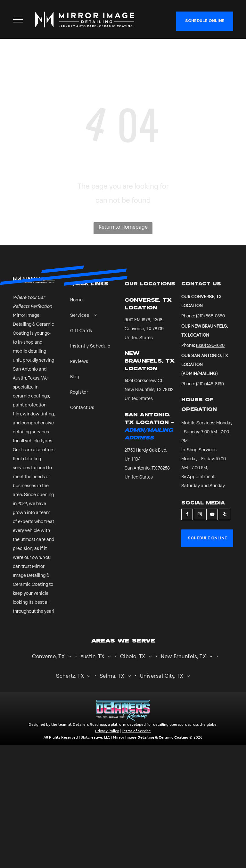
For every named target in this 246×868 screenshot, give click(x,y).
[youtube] (212, 515)
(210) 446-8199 (210, 384)
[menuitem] (92, 304)
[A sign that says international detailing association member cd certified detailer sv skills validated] (81, 438)
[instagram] (200, 515)
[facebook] (187, 515)
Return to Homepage (123, 227)
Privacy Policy (107, 731)
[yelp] (225, 515)
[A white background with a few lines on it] (102, 438)
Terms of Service (136, 731)
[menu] (18, 20)
